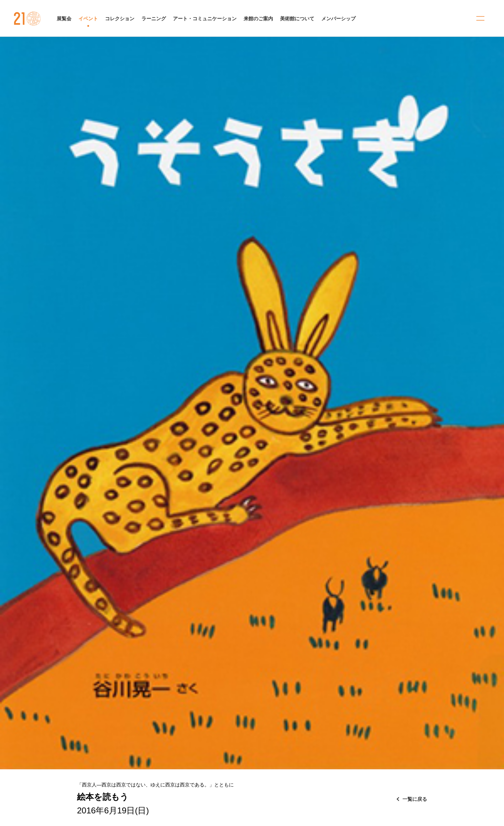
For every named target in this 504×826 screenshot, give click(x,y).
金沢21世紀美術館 (27, 19)
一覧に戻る (415, 799)
